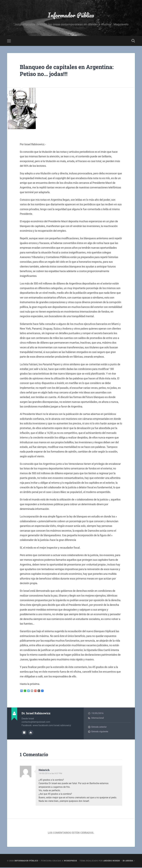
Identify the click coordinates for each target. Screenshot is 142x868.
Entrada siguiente (100, 732)
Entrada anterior (99, 728)
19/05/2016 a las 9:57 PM (51, 774)
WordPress (70, 861)
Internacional (98, 719)
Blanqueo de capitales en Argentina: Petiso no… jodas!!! (70, 71)
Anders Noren (112, 861)
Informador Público (71, 15)
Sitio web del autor (31, 733)
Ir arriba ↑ (129, 861)
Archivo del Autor (24, 733)
